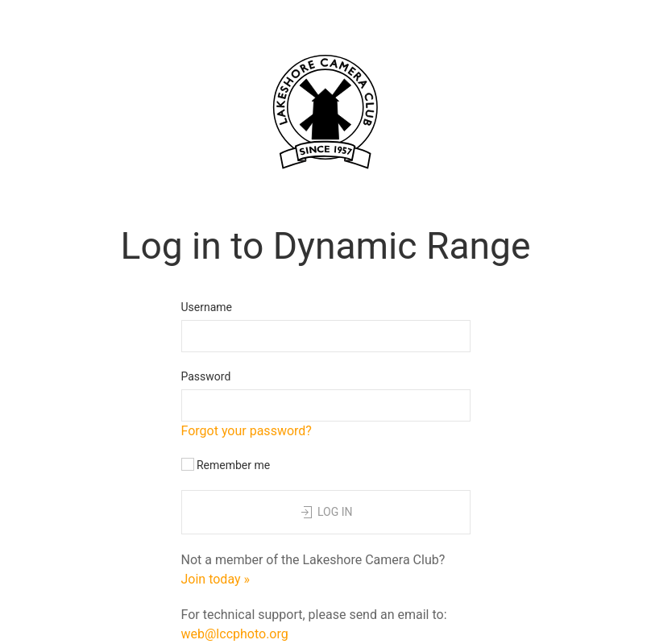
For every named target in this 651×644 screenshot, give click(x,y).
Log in (325, 513)
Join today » (216, 579)
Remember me (226, 465)
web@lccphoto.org (235, 634)
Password (206, 376)
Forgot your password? (247, 431)
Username (207, 307)
